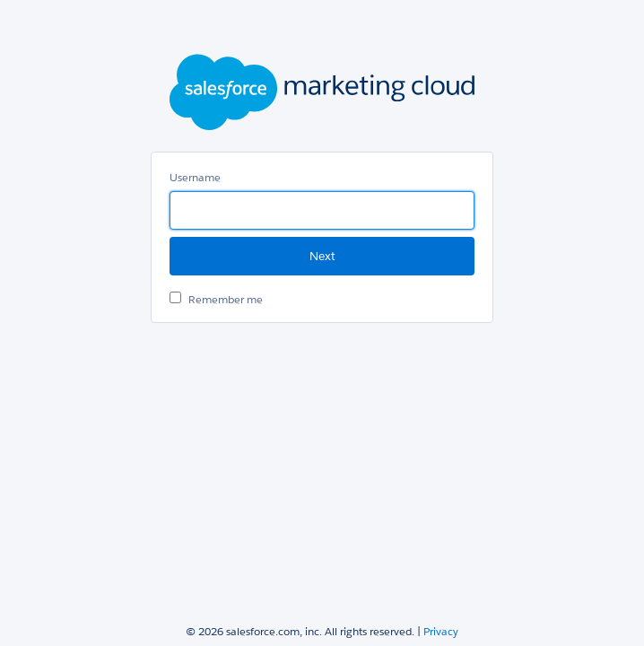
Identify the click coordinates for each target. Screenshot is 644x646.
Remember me (226, 299)
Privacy (441, 631)
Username (195, 177)
